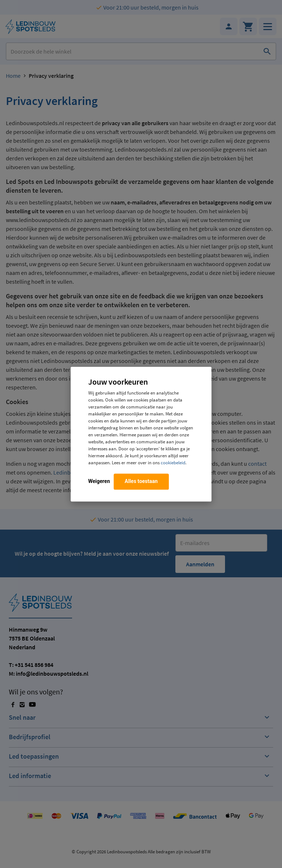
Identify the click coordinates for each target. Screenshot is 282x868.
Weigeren (99, 481)
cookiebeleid (173, 462)
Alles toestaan (141, 481)
